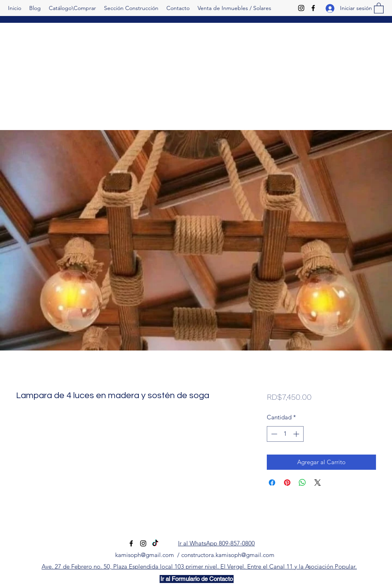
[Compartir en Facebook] (272, 483)
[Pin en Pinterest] (287, 483)
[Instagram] (301, 8)
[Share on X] (318, 483)
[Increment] (297, 434)
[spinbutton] (285, 434)
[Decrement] (273, 434)
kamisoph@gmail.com (145, 555)
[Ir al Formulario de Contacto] (197, 579)
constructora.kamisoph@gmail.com (228, 555)
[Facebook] (313, 8)
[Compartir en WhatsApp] (302, 483)
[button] (379, 8)
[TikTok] (155, 543)
